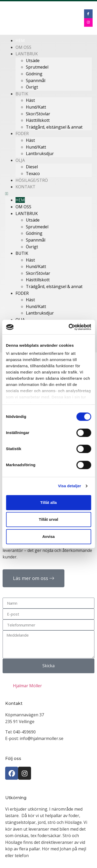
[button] (48, 194)
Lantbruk (27, 54)
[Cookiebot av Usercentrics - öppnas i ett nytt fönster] (69, 327)
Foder (22, 133)
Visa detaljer (69, 486)
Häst (30, 100)
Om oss (23, 207)
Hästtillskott (38, 120)
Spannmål (36, 81)
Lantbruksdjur (40, 153)
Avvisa (49, 536)
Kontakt (25, 187)
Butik (22, 94)
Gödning (34, 74)
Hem (20, 200)
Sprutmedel (37, 67)
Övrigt (32, 87)
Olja (20, 160)
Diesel (32, 167)
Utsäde (33, 61)
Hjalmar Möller (27, 686)
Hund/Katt (36, 107)
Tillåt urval (48, 519)
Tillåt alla (49, 502)
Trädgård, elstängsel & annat (54, 127)
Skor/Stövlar (38, 114)
